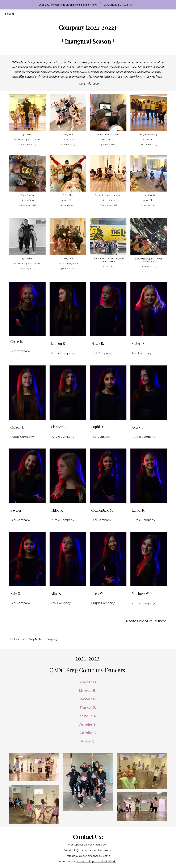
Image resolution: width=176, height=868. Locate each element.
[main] (88, 33)
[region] (88, 5)
